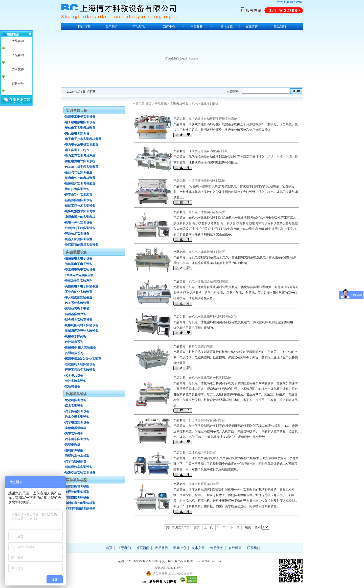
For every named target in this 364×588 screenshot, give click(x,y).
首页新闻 (143, 548)
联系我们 (280, 27)
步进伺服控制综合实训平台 (207, 420)
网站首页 (84, 27)
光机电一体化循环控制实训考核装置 (213, 317)
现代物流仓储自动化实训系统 (208, 151)
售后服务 (196, 27)
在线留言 (252, 27)
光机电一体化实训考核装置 (207, 212)
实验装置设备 (77, 252)
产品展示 (139, 27)
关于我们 (111, 27)
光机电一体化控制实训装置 (207, 252)
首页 (148, 104)
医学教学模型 (77, 480)
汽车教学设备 (77, 394)
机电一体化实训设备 (205, 104)
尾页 (248, 527)
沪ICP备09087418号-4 (169, 568)
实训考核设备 (179, 104)
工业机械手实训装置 (202, 453)
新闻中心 (169, 27)
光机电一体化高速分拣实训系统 (210, 378)
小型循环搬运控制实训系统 (207, 181)
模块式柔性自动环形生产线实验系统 (213, 119)
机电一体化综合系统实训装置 (208, 281)
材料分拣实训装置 (201, 346)
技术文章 (227, 27)
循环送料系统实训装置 (204, 484)
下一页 (235, 527)
